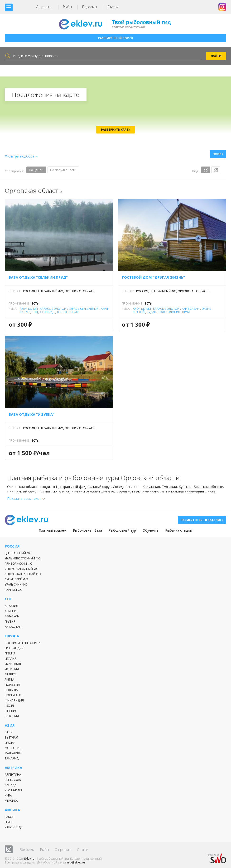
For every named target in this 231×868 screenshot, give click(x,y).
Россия (12, 546)
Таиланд (12, 758)
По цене (35, 170)
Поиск (218, 154)
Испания (12, 669)
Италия (11, 659)
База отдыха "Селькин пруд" (38, 277)
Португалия (14, 695)
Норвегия (12, 685)
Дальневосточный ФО (23, 558)
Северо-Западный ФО (22, 569)
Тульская (169, 487)
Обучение (151, 530)
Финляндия (14, 700)
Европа (12, 636)
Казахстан (13, 627)
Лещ (35, 312)
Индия (10, 743)
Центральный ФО (18, 553)
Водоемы (90, 7)
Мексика (11, 801)
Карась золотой (53, 309)
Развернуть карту (116, 130)
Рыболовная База (87, 530)
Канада (11, 785)
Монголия (13, 748)
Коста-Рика (14, 790)
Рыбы (67, 7)
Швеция (11, 711)
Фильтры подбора (19, 156)
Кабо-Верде (13, 827)
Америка (13, 768)
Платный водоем (53, 530)
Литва (10, 680)
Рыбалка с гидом (179, 530)
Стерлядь (47, 312)
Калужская (151, 487)
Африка (12, 810)
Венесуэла (13, 780)
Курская (185, 487)
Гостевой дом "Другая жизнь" (153, 277)
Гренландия (14, 648)
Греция (10, 653)
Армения (12, 611)
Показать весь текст (24, 498)
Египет (10, 822)
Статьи (113, 7)
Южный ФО (14, 590)
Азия (10, 725)
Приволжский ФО (19, 564)
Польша (11, 690)
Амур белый (29, 309)
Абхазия (11, 606)
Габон (10, 817)
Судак (151, 312)
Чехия (9, 706)
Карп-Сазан (190, 309)
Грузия (10, 622)
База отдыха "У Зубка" (32, 414)
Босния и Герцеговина (23, 643)
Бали (9, 732)
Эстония (12, 716)
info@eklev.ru (76, 862)
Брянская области (209, 487)
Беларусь (12, 616)
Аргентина (13, 775)
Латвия (10, 674)
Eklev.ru (29, 859)
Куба (8, 795)
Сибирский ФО (16, 579)
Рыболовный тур (122, 530)
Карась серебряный (84, 309)
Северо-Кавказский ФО (23, 574)
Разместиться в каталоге (202, 520)
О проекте (44, 7)
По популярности (63, 170)
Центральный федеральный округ (83, 487)
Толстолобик (67, 312)
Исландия (13, 664)
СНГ (8, 599)
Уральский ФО (16, 584)
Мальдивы (13, 753)
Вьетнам (11, 737)
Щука (186, 312)
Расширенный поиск (115, 38)
